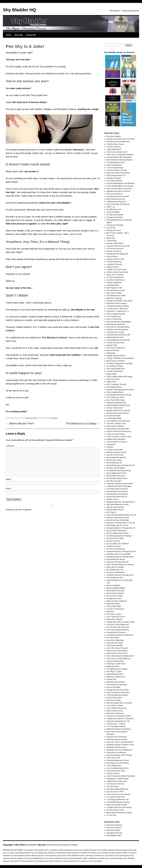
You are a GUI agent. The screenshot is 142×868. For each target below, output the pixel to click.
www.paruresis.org (114, 833)
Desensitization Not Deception (119, 157)
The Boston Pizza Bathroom (118, 142)
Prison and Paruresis (115, 661)
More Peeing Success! (116, 199)
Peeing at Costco (114, 230)
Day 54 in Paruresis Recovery (119, 431)
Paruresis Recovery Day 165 (118, 246)
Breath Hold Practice (115, 510)
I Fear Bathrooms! (114, 766)
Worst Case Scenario (115, 593)
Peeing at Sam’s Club (115, 259)
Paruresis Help (31, 418)
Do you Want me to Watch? (118, 544)
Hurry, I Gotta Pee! (114, 319)
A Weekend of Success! (116, 202)
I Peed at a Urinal (114, 546)
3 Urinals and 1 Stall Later (117, 309)
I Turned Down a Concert (117, 442)
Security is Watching (115, 640)
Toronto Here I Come (115, 144)
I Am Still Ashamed (114, 181)
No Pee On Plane (114, 687)
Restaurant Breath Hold (116, 403)
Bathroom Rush (113, 604)
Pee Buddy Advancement (117, 478)
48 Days (110, 447)
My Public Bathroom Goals (118, 504)
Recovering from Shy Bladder (119, 322)
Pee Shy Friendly (114, 700)
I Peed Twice (112, 241)
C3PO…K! (111, 207)
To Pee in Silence (114, 147)
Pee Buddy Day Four (115, 570)
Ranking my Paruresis (116, 324)
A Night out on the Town (117, 270)
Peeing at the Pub (114, 251)
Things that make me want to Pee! (121, 622)
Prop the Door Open (115, 643)
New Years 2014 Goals (116, 400)
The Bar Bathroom (114, 262)
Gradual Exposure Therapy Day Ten (121, 551)
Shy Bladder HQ (19, 10)
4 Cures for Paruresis (115, 609)
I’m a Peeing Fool (114, 317)
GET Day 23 (111, 512)
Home (9, 35)
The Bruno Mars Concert (117, 170)
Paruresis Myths (113, 585)
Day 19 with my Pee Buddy (118, 520)
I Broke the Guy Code (115, 343)
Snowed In (111, 444)
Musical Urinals (113, 350)
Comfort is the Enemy (116, 280)
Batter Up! (111, 238)
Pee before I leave (114, 614)
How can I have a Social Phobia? (120, 742)
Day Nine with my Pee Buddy (119, 554)
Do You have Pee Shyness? (118, 627)
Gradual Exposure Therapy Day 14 (121, 528)
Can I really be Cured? (116, 617)
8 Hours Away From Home (117, 272)
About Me (18, 35)
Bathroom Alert (113, 666)
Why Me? (110, 612)
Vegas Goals (112, 374)
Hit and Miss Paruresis (116, 476)
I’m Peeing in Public (115, 366)
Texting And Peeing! (115, 225)
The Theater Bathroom (116, 348)
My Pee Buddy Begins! (116, 588)
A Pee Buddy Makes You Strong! (120, 186)
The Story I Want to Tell (116, 424)
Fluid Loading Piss (114, 165)
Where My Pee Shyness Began (119, 813)
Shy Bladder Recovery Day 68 (119, 395)
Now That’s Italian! (114, 293)
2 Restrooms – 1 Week (116, 724)
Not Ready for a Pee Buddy (118, 763)
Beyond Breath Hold (115, 337)
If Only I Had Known (115, 408)
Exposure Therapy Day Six (118, 562)
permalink (54, 418)
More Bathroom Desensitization (120, 160)
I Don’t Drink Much (114, 698)
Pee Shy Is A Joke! (114, 672)
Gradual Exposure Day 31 (117, 491)
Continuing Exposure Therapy (119, 536)
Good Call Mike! (113, 212)
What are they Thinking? (117, 601)
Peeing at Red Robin (115, 243)
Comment (10, 446)
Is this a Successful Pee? (117, 152)
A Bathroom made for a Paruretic (120, 719)
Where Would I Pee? (20, 424)
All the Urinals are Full (116, 290)
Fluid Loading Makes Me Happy (120, 377)
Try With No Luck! (114, 209)
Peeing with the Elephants (117, 254)
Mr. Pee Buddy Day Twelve (118, 533)
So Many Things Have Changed (120, 364)
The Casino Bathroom (116, 369)
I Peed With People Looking (118, 802)
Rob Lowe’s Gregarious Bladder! (120, 155)
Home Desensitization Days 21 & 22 (121, 515)
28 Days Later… (113, 499)
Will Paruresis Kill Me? (116, 682)
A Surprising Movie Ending (118, 306)
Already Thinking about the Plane (120, 390)
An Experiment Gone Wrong (118, 340)
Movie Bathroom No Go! (117, 473)
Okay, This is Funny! (115, 275)
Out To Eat (111, 228)
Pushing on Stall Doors (116, 664)
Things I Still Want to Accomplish (120, 358)
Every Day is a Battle (115, 567)
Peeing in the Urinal (115, 217)
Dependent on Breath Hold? (118, 429)
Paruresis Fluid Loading (117, 303)
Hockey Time (112, 345)
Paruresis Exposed (114, 825)
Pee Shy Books (113, 638)
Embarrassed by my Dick (117, 739)
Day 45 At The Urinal (115, 455)
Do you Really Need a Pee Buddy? (121, 183)
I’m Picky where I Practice (117, 489)
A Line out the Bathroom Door (119, 716)
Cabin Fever (112, 382)
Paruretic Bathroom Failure (118, 760)
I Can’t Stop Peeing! (115, 168)
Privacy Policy (54, 845)
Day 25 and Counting (115, 507)
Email (9, 489)
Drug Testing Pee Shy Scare (118, 692)
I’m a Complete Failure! (116, 726)
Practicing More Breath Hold (118, 405)
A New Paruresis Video (116, 771)
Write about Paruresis (116, 591)
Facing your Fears (114, 598)
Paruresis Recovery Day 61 (118, 413)
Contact (74, 845)
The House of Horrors (116, 784)
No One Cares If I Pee (115, 810)
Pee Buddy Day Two (115, 578)
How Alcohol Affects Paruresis (119, 189)
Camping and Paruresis (116, 632)
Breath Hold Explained (116, 439)
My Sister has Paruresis (116, 747)
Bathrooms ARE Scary (116, 677)
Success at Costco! (115, 194)
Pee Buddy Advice (114, 387)
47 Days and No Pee (115, 450)
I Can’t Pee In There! (115, 706)
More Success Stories (116, 361)
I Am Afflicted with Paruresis (118, 421)
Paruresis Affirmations (116, 572)
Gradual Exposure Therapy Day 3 (120, 575)
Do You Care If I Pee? (115, 792)
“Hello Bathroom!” (114, 149)
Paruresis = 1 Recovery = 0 (118, 311)
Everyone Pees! (113, 773)
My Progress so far (114, 288)
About (65, 845)
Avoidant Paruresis (115, 264)
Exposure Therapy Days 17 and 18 (121, 523)
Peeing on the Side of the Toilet (120, 301)
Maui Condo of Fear (115, 711)
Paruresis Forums (114, 828)
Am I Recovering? (114, 481)
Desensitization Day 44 (116, 457)
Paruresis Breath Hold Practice (119, 755)
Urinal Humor (112, 256)
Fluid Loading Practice (116, 314)
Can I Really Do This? (116, 397)
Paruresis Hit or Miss (115, 538)
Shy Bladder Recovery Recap (119, 471)
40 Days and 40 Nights (116, 468)
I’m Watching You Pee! (116, 162)
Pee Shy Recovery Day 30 (117, 494)
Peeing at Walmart (114, 283)
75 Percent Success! (115, 249)
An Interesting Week (115, 215)
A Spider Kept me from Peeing (119, 807)
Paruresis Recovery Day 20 (118, 518)
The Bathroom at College (83, 424)
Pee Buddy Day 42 (114, 463)
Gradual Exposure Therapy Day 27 (121, 502)
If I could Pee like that (116, 797)
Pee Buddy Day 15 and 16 (117, 525)
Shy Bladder (31, 845)
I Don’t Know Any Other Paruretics (121, 776)
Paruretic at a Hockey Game (118, 327)
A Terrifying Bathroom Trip (118, 800)
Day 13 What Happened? (117, 531)
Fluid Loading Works (115, 392)
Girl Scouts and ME (115, 645)
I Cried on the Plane (115, 371)
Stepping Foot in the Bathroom (119, 750)
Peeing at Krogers (114, 178)
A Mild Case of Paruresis (117, 781)
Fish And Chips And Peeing (118, 204)
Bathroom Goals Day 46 (116, 452)
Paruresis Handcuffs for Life (118, 721)
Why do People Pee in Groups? (120, 703)
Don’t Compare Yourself (116, 384)
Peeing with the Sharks (116, 356)
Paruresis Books (114, 830)
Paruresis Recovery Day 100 (118, 335)
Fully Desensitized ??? (116, 176)
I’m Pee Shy (111, 815)
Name (9, 479)
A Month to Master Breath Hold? (120, 484)
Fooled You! (112, 679)
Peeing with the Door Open (118, 690)
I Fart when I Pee (114, 758)
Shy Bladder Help (114, 836)
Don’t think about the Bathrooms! (120, 656)
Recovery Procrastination (117, 651)
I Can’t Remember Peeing (117, 695)
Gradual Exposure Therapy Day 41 (121, 465)
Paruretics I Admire (115, 619)
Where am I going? (114, 298)
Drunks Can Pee (113, 541)
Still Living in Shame (115, 426)
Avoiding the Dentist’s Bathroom (120, 635)
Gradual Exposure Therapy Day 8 (120, 557)
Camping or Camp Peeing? (118, 779)
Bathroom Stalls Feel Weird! (118, 173)
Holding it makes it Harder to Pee (120, 745)
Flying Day (111, 353)
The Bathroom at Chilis (116, 296)
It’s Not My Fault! (114, 416)
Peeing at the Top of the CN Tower (121, 139)
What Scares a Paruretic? (117, 653)
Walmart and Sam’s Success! (119, 191)
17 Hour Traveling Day (116, 549)
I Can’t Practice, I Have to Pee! (119, 437)
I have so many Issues (116, 434)
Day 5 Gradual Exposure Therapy (120, 565)
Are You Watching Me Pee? (118, 768)
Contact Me (31, 35)
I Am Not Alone (113, 786)
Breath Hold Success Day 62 (118, 411)
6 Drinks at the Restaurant (117, 330)
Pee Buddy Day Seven (116, 559)
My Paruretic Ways (114, 460)
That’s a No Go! (113, 379)
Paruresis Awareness (115, 713)
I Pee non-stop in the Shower (119, 794)
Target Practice (113, 267)
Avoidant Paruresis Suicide (118, 196)
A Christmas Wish (114, 418)
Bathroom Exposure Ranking (119, 729)
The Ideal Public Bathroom (118, 789)
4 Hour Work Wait (114, 606)
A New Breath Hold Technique (119, 486)
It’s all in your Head (115, 596)
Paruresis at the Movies (116, 753)
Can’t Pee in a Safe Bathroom (119, 659)
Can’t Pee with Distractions (118, 630)
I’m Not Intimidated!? (115, 277)
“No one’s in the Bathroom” (118, 625)
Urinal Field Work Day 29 (117, 497)
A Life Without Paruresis (117, 708)
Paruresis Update (114, 136)
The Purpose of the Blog (117, 685)
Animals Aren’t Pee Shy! (117, 737)
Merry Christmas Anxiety (117, 805)
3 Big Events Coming (115, 332)
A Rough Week (113, 285)
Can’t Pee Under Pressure (117, 648)
